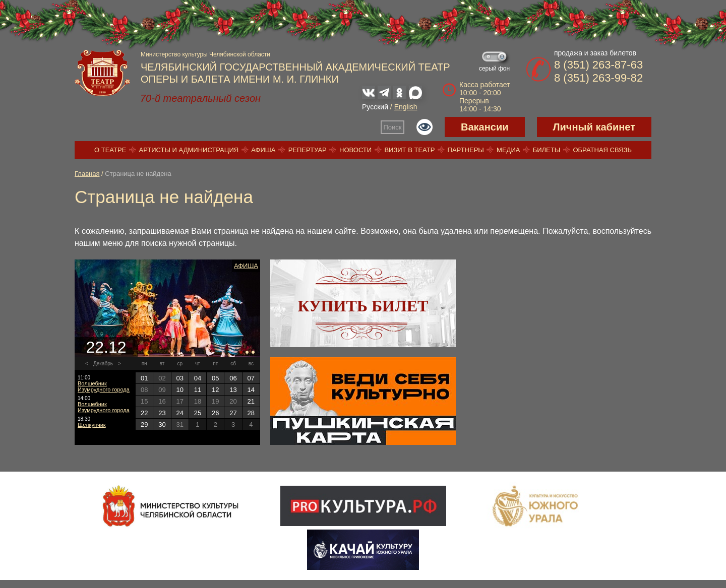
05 (215, 378)
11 (198, 390)
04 (198, 378)
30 (162, 424)
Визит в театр (409, 150)
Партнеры (466, 150)
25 (198, 413)
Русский (375, 107)
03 (179, 378)
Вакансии (485, 127)
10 (179, 390)
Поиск (393, 127)
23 (162, 413)
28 (251, 413)
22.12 (106, 347)
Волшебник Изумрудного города (104, 386)
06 (233, 378)
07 (251, 378)
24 (179, 413)
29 (144, 424)
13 (233, 390)
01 (144, 378)
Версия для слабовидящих (425, 127)
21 (251, 401)
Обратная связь (602, 150)
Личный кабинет (594, 127)
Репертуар (308, 150)
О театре (110, 150)
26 (215, 413)
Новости (355, 150)
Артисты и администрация (189, 150)
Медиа (508, 150)
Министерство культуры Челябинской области (205, 54)
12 (215, 390)
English (406, 107)
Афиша (263, 150)
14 (251, 390)
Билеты (547, 150)
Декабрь (103, 364)
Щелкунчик (92, 425)
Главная (87, 174)
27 (233, 413)
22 (144, 413)
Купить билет (363, 306)
